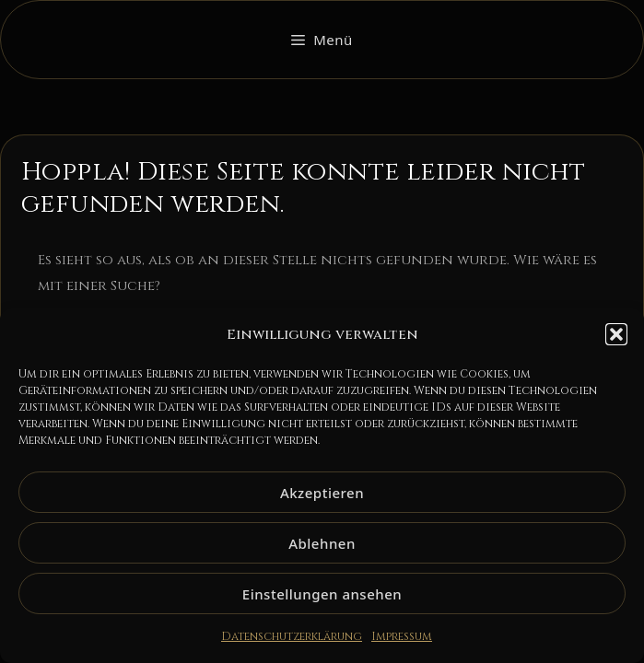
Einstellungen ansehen (322, 594)
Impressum (402, 636)
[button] (616, 334)
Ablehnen (322, 543)
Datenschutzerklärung (292, 636)
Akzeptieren (322, 493)
